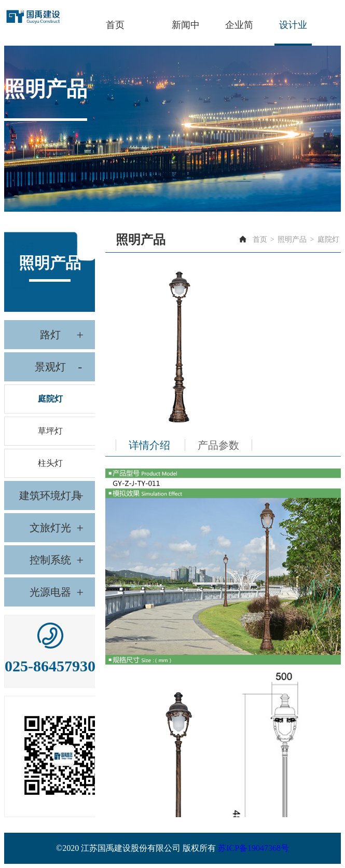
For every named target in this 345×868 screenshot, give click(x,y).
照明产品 (292, 239)
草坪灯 (50, 431)
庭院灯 (50, 399)
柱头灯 (50, 463)
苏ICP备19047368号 (253, 848)
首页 (260, 239)
